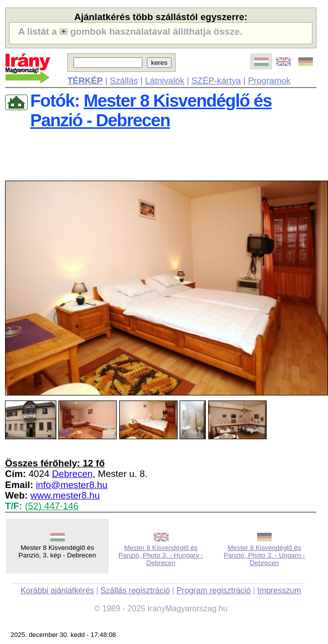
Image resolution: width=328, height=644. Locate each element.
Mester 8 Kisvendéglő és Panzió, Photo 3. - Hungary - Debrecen (161, 555)
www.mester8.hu (65, 495)
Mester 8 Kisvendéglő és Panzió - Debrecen (151, 110)
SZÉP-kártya (216, 80)
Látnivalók (165, 80)
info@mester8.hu (71, 485)
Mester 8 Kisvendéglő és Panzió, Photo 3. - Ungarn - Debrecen (265, 555)
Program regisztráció (214, 590)
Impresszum (279, 590)
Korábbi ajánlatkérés (57, 590)
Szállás (124, 80)
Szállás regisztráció (135, 590)
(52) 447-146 (52, 506)
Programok (269, 80)
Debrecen (72, 474)
